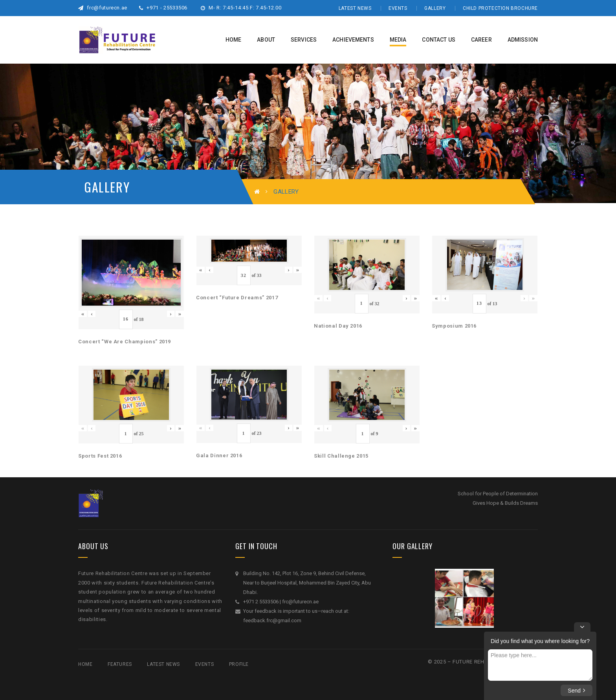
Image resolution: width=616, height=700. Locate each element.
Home (85, 664)
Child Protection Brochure (500, 8)
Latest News (355, 8)
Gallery (435, 8)
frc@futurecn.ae (103, 8)
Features (120, 664)
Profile (239, 664)
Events (398, 8)
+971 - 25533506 (163, 8)
